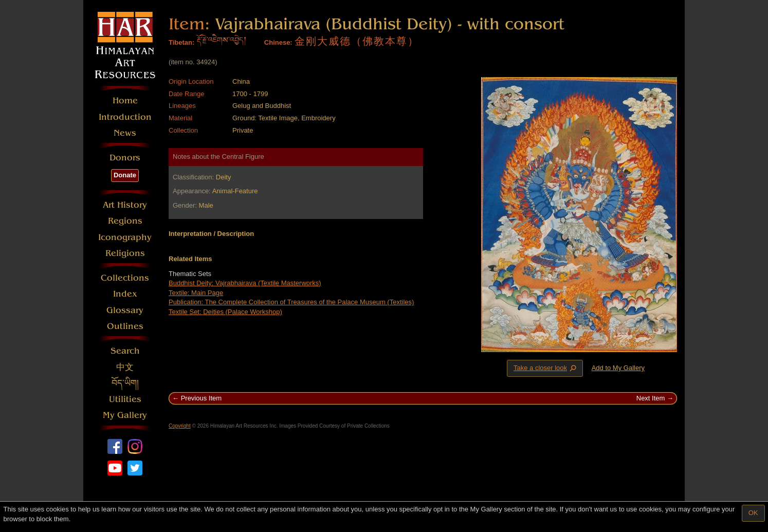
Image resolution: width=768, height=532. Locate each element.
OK (753, 513)
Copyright (180, 426)
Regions (125, 221)
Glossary (125, 310)
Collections (125, 278)
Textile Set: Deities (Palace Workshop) (225, 312)
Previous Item (201, 398)
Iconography (125, 237)
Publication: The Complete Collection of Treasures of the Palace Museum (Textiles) (291, 302)
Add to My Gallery (618, 368)
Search (125, 351)
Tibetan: (181, 42)
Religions (125, 253)
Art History (125, 205)
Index (125, 294)
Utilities (125, 399)
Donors (125, 158)
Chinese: (278, 42)
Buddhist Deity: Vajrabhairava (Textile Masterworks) (245, 283)
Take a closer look (546, 368)
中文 (125, 367)
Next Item (651, 398)
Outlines (125, 326)
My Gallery (125, 415)
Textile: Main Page (196, 293)
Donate (125, 175)
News (125, 133)
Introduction (125, 117)
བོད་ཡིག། (125, 383)
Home (125, 100)
